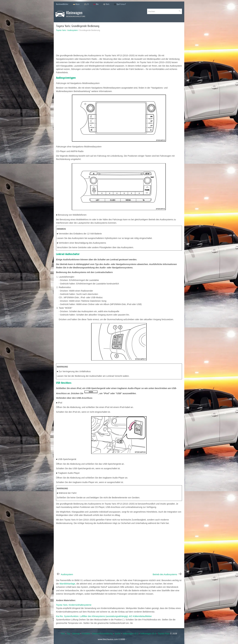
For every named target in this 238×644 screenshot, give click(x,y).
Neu (63, 634)
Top (68, 634)
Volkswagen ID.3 (130, 634)
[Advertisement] (119, 44)
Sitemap (76, 634)
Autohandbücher (62, 4)
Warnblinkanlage (67, 584)
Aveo (76, 4)
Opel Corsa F (120, 4)
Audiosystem (72, 30)
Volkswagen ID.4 (148, 634)
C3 (86, 4)
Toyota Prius (164, 634)
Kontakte (86, 634)
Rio (96, 4)
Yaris (106, 4)
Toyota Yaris (61, 30)
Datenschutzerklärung (102, 634)
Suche (118, 634)
